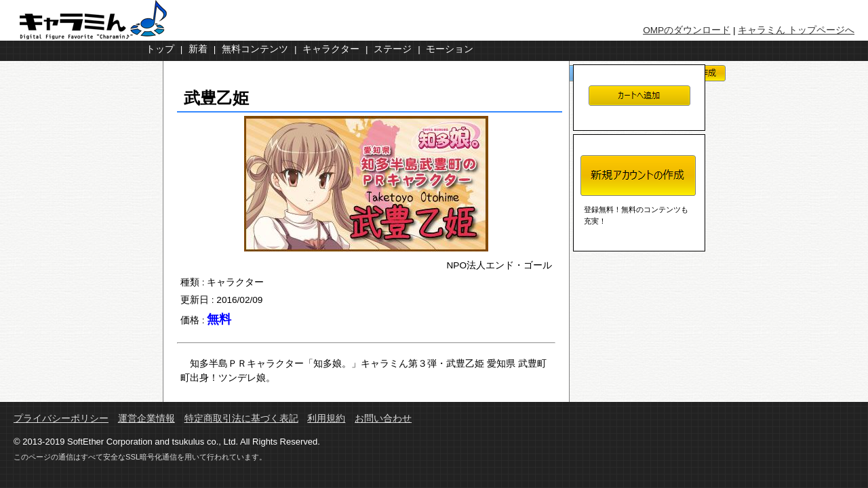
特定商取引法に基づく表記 (241, 419)
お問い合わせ (383, 419)
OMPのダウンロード (687, 30)
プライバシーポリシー (61, 419)
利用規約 (326, 419)
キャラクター (331, 49)
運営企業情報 (146, 419)
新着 (198, 49)
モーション (450, 49)
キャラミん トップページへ (796, 30)
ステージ (393, 49)
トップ (160, 49)
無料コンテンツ (255, 49)
